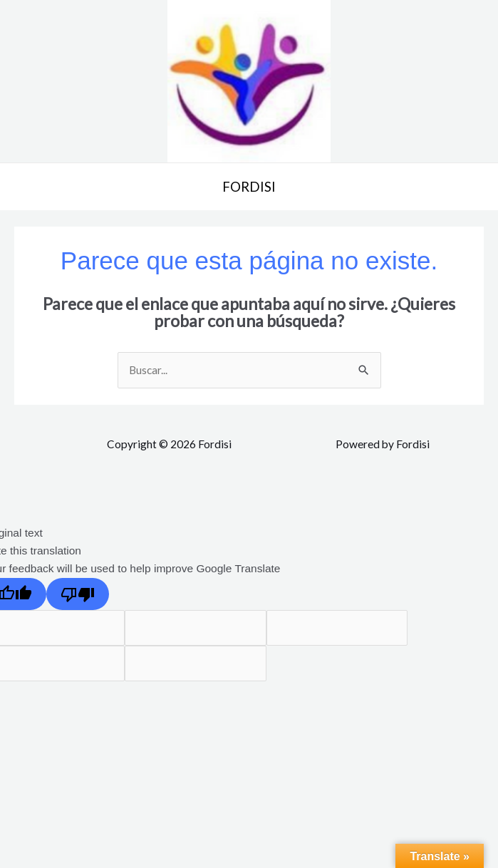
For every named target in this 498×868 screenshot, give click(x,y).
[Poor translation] (78, 595)
